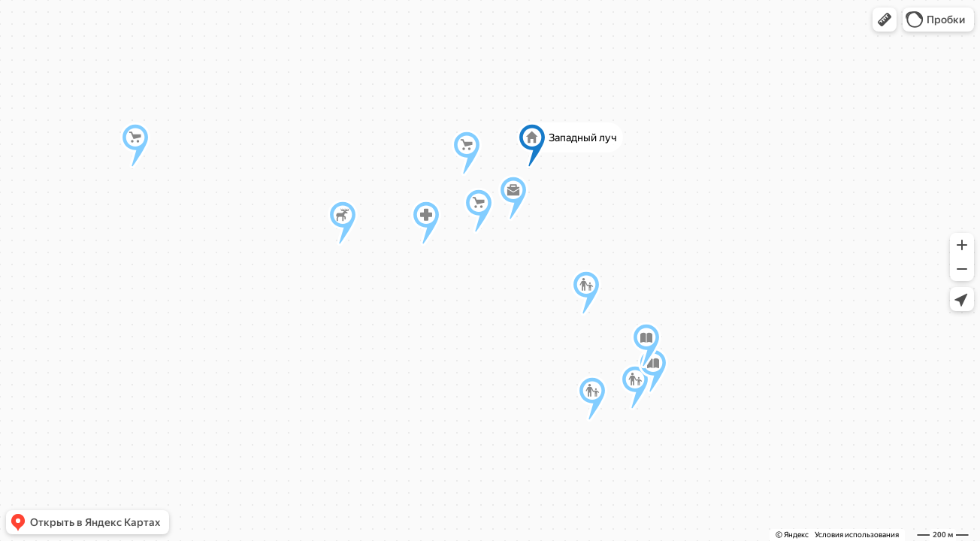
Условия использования (857, 535)
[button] (885, 20)
